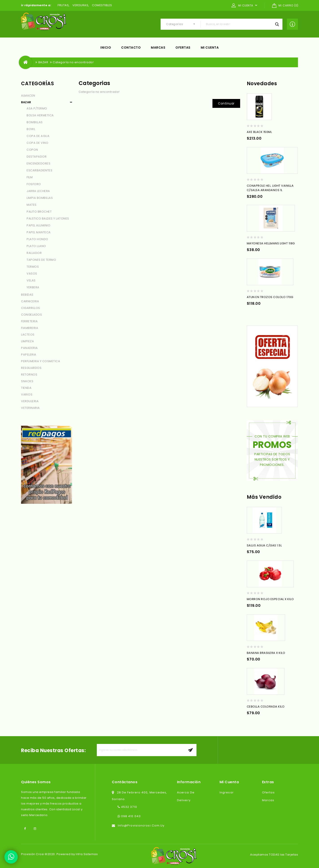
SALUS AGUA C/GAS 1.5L (264, 545)
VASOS (32, 274)
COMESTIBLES (102, 5)
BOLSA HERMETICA (40, 115)
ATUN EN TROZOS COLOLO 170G (270, 297)
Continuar (226, 103)
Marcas (158, 47)
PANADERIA (29, 348)
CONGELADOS (31, 315)
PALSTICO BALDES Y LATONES (48, 218)
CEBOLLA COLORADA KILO (266, 707)
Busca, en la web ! (277, 24)
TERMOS (33, 267)
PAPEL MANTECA (39, 232)
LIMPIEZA (27, 341)
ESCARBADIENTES (39, 170)
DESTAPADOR (37, 157)
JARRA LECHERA (38, 191)
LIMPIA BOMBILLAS (40, 198)
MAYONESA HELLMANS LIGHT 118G (271, 243)
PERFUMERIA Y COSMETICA (41, 361)
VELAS (31, 280)
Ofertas (183, 47)
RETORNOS (29, 375)
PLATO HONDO (37, 239)
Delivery (184, 800)
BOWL (31, 129)
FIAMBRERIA (30, 328)
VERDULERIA (30, 401)
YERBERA (33, 287)
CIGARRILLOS (31, 308)
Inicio (106, 47)
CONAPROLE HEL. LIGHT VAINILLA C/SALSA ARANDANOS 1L (270, 188)
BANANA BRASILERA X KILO (266, 653)
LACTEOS (28, 335)
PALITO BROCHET (39, 212)
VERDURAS (80, 5)
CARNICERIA (30, 301)
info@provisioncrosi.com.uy (141, 825)
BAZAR (43, 62)
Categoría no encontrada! (73, 62)
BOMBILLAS (35, 122)
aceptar (190, 750)
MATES (32, 205)
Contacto (131, 47)
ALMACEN (28, 96)
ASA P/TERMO (37, 108)
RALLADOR (34, 253)
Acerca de (186, 792)
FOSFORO (34, 184)
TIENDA (26, 388)
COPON (32, 150)
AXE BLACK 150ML (259, 132)
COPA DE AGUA (38, 136)
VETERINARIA (30, 408)
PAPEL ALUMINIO (38, 225)
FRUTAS (63, 5)
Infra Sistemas (87, 854)
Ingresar (227, 792)
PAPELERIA (29, 355)
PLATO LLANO (36, 246)
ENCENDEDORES (38, 163)
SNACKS (27, 381)
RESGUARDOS (31, 368)
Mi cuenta (210, 47)
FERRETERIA (29, 321)
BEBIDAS (27, 295)
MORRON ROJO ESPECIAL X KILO (270, 599)
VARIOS (27, 394)
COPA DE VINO (37, 143)
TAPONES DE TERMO (41, 260)
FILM (30, 177)
